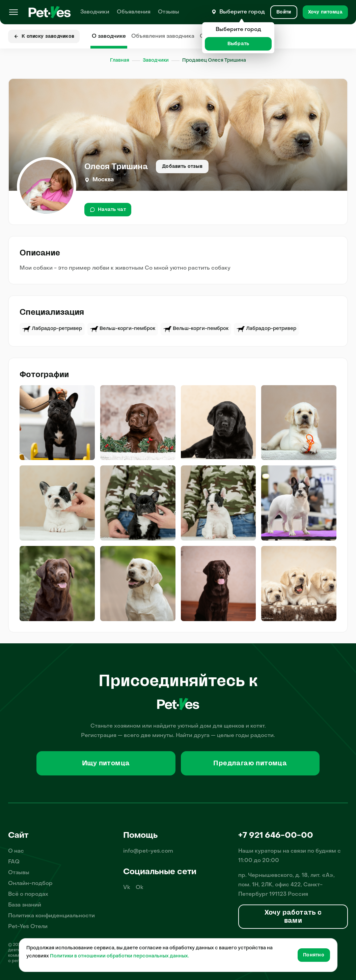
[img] (57, 423)
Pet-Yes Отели (28, 927)
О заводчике (109, 36)
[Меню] (13, 12)
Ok (140, 888)
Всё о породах (28, 894)
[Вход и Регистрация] (284, 12)
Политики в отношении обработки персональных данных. (119, 956)
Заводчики (95, 12)
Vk (127, 888)
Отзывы (169, 12)
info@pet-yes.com (148, 851)
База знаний (25, 905)
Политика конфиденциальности (51, 916)
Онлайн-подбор (30, 884)
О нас (16, 851)
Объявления (134, 12)
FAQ (14, 862)
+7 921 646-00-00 (276, 836)
